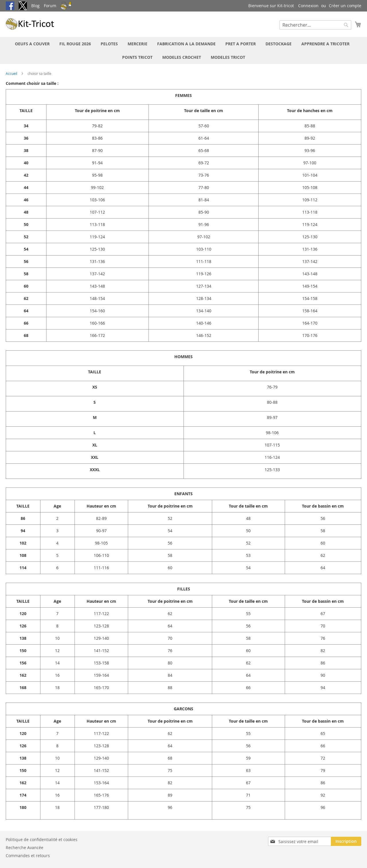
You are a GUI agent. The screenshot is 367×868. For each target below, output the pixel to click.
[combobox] (315, 25)
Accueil (12, 73)
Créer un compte (345, 6)
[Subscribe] (346, 841)
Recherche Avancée (25, 847)
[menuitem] (32, 44)
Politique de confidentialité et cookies (42, 839)
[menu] (183, 50)
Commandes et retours (28, 856)
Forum (50, 6)
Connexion (308, 6)
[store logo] (30, 24)
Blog (35, 6)
